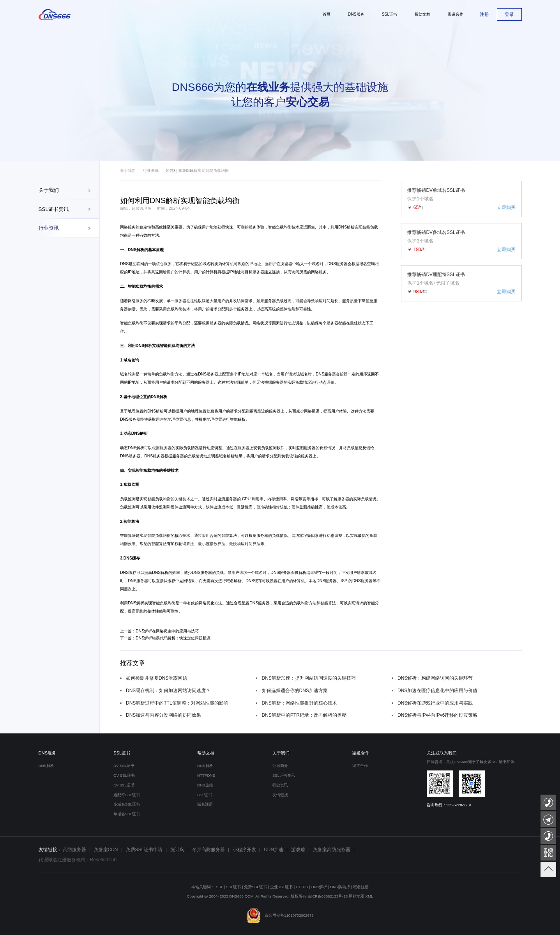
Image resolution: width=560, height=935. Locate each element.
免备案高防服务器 (332, 850)
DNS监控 (205, 785)
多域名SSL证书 (127, 804)
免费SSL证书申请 (144, 850)
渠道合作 (361, 753)
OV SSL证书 (124, 775)
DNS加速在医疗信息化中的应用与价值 (437, 691)
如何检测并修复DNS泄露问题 (156, 678)
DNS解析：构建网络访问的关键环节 (435, 678)
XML (369, 896)
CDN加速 (274, 850)
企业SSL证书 (281, 887)
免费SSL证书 (255, 887)
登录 (509, 14)
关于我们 (49, 190)
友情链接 (280, 795)
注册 (484, 14)
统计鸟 (177, 850)
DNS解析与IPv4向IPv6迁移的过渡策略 (437, 715)
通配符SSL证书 (127, 795)
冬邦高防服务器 (208, 850)
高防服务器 (74, 850)
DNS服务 (48, 753)
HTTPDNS (206, 775)
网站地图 (357, 896)
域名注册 (205, 804)
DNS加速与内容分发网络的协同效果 (163, 715)
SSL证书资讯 (54, 209)
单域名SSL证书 (127, 814)
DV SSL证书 (124, 766)
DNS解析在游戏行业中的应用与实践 (435, 703)
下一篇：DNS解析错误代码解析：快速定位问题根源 (165, 638)
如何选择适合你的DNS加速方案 (295, 691)
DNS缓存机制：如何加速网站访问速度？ (168, 691)
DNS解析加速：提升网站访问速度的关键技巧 (309, 678)
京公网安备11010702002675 (280, 915)
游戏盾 (298, 850)
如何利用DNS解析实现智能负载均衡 (197, 171)
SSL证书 (122, 753)
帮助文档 (206, 753)
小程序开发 (244, 850)
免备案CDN (106, 850)
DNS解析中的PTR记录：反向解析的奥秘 (304, 715)
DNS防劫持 (340, 887)
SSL (219, 887)
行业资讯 (49, 228)
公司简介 (280, 766)
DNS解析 (346, 227)
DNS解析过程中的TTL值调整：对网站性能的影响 (177, 703)
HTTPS (302, 887)
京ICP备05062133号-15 (328, 896)
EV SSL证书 (124, 785)
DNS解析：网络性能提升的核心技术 (299, 703)
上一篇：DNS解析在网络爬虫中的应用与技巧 (159, 631)
